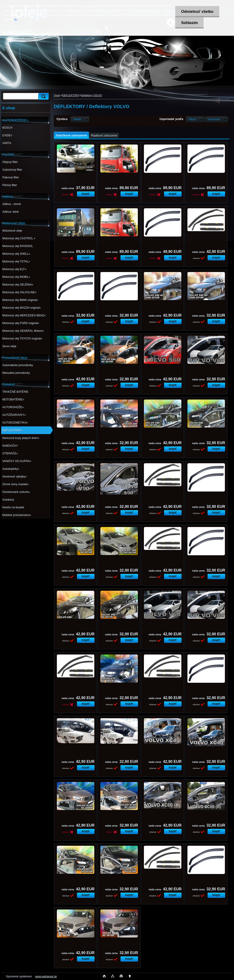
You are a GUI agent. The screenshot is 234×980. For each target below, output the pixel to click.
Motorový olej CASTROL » (19, 238)
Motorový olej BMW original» (20, 300)
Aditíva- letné (11, 212)
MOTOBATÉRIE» (13, 400)
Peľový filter (10, 185)
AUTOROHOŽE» (13, 407)
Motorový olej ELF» (14, 269)
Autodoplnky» (11, 469)
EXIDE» (7, 135)
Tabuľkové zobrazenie (71, 135)
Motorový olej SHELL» (16, 254)
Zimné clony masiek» (16, 484)
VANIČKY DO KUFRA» (17, 461)
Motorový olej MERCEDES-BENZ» (24, 315)
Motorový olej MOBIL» (16, 277)
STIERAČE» (10, 453)
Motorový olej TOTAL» (16, 262)
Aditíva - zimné (12, 204)
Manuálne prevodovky (16, 373)
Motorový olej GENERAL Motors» (23, 331)
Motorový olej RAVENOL (18, 246)
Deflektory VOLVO (91, 95)
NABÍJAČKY (10, 446)
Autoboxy (8, 500)
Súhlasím (189, 23)
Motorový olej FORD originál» (21, 323)
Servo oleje (9, 346)
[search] (43, 96)
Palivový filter (11, 177)
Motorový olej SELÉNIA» (18, 285)
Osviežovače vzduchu (16, 492)
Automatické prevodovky (18, 365)
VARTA (7, 143)
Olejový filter (10, 162)
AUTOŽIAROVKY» (14, 415)
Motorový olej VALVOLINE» (19, 292)
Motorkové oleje (12, 231)
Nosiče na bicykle (13, 507)
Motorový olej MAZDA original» (22, 308)
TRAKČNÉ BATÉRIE (15, 392)
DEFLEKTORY (71, 95)
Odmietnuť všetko (197, 12)
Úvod (57, 95)
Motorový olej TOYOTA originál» (22, 339)
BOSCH (7, 128)
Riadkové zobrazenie (104, 136)
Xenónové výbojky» (15, 477)
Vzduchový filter (12, 170)
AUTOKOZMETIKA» (15, 423)
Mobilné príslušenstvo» (17, 515)
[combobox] (195, 119)
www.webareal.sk (46, 976)
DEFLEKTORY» (12, 430)
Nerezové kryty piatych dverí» (21, 438)
